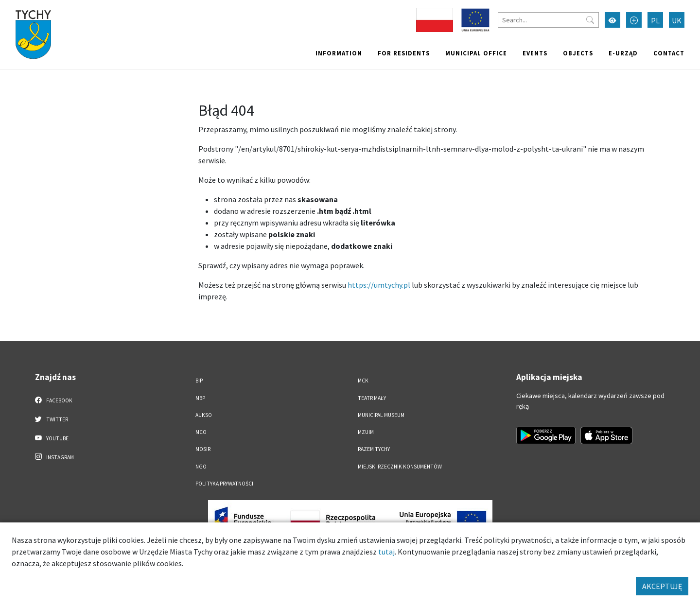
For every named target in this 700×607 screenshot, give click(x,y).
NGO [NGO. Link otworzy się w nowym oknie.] (201, 467)
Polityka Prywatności (224, 484)
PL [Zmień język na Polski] (655, 20)
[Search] (548, 20)
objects (578, 53)
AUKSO (204, 415)
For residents (404, 53)
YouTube (52, 438)
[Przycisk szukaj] (590, 20)
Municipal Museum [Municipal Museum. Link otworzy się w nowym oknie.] (381, 415)
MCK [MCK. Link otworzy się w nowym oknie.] (363, 381)
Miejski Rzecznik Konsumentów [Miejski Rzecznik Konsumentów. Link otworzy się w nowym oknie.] (400, 467)
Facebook (54, 400)
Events (535, 53)
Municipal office (476, 53)
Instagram (54, 457)
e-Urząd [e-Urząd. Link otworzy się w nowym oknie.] (623, 53)
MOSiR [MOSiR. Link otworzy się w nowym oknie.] (203, 449)
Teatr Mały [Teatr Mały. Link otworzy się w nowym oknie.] (372, 398)
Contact (669, 53)
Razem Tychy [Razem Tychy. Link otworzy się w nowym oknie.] (374, 449)
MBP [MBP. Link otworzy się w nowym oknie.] (200, 398)
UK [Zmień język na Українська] (677, 20)
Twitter (52, 419)
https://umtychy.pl (379, 285)
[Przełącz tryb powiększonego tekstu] (634, 20)
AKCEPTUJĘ (662, 586)
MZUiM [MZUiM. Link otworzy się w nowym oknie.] (366, 432)
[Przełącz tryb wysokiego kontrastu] (612, 20)
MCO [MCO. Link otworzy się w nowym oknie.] (201, 432)
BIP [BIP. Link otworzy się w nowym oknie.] (199, 381)
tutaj (386, 552)
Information (339, 53)
